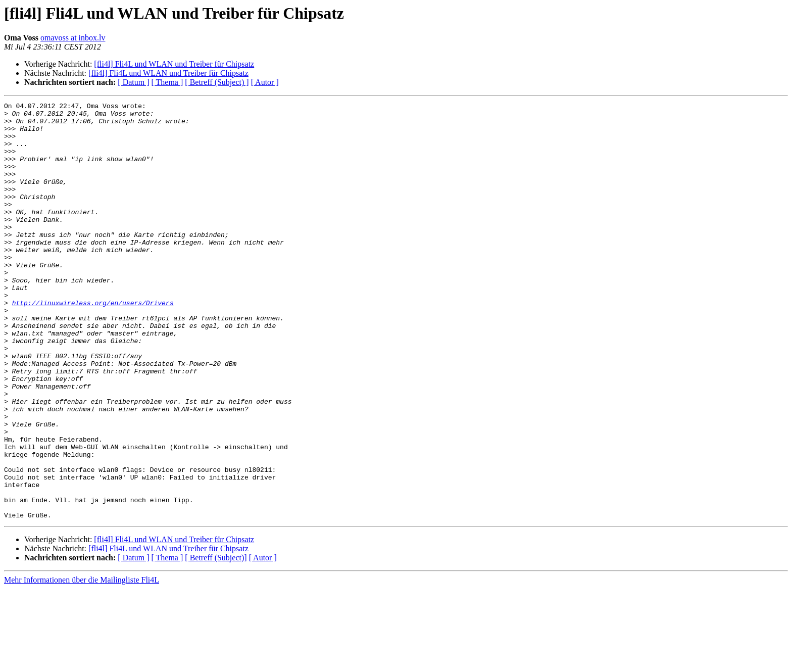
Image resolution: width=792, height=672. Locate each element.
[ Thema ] (167, 82)
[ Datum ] (133, 82)
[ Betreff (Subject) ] (217, 82)
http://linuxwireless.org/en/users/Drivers (93, 344)
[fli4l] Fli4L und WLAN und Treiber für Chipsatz (174, 64)
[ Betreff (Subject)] (216, 641)
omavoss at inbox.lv (73, 38)
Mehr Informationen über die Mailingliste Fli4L (82, 663)
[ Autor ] (265, 82)
